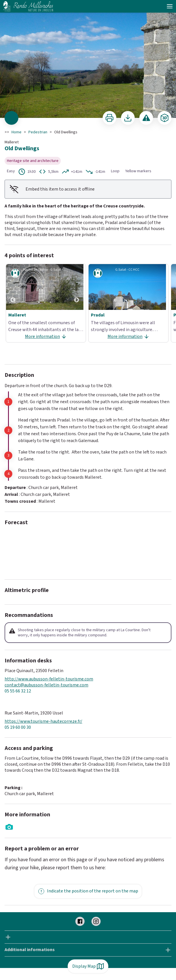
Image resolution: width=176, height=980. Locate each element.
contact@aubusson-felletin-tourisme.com (46, 685)
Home (16, 132)
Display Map (88, 966)
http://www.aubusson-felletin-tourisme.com (49, 679)
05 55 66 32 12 (18, 691)
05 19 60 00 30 (18, 727)
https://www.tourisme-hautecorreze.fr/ (43, 721)
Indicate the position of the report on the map (88, 891)
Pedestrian (38, 132)
